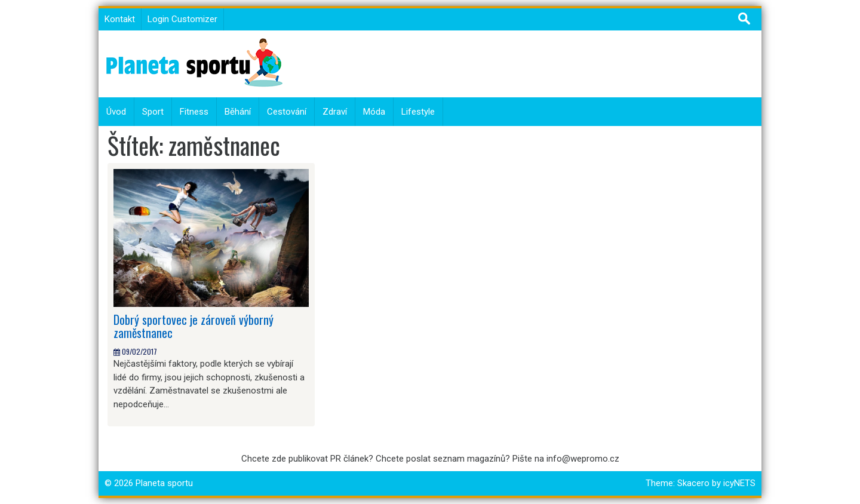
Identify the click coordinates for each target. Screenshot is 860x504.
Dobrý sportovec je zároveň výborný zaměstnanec (193, 326)
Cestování (287, 112)
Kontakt (120, 19)
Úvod (116, 112)
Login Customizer (182, 19)
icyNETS (739, 483)
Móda (374, 112)
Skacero (693, 483)
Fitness (194, 112)
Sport (153, 112)
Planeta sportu (164, 483)
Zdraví (335, 112)
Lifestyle (418, 112)
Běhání (238, 112)
